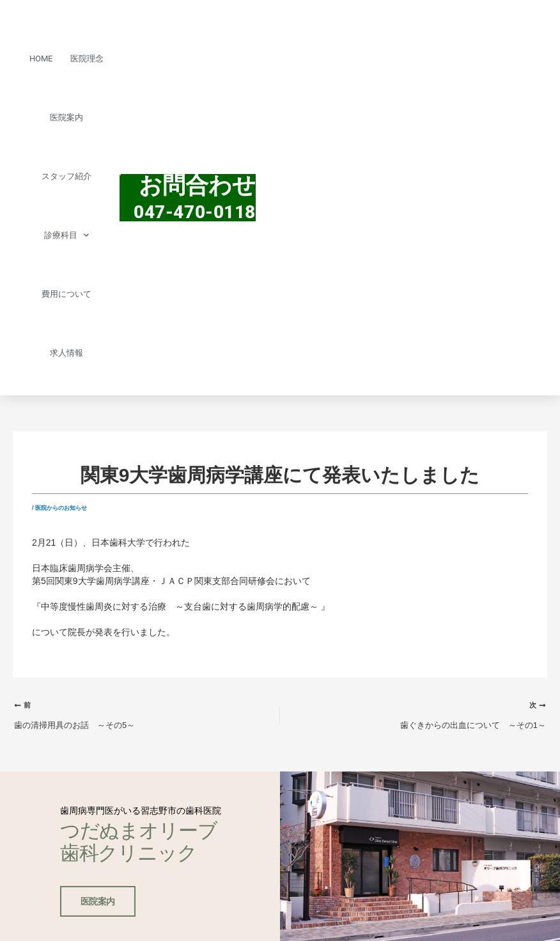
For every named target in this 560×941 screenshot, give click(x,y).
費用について (66, 294)
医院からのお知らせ (61, 508)
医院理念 (87, 59)
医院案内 (66, 117)
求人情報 (66, 353)
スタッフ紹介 (66, 176)
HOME (41, 59)
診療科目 (66, 235)
